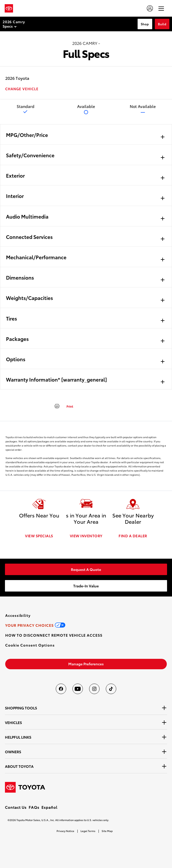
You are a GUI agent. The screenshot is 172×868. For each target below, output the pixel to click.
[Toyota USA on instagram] (94, 689)
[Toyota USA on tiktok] (111, 689)
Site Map (107, 831)
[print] (62, 406)
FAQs (34, 807)
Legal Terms (88, 831)
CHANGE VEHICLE (22, 89)
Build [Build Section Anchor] (162, 24)
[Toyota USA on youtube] (78, 689)
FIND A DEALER (133, 536)
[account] (150, 8)
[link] (86, 569)
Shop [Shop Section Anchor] (145, 24)
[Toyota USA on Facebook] (61, 689)
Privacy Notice (65, 831)
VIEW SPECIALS (39, 536)
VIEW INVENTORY (86, 536)
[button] (30, 645)
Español (49, 807)
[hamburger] (161, 8)
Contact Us (16, 807)
